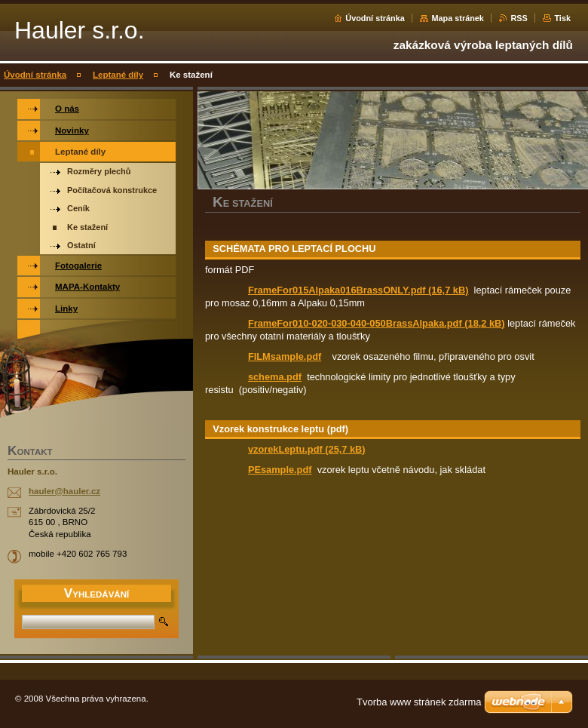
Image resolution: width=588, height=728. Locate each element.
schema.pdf (275, 377)
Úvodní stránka (375, 18)
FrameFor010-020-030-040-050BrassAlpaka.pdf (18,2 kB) (377, 323)
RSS (519, 18)
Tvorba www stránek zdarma (419, 702)
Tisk (562, 18)
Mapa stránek (458, 18)
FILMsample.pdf (285, 356)
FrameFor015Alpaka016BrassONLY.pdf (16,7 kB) (358, 290)
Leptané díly (118, 75)
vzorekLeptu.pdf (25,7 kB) (307, 449)
